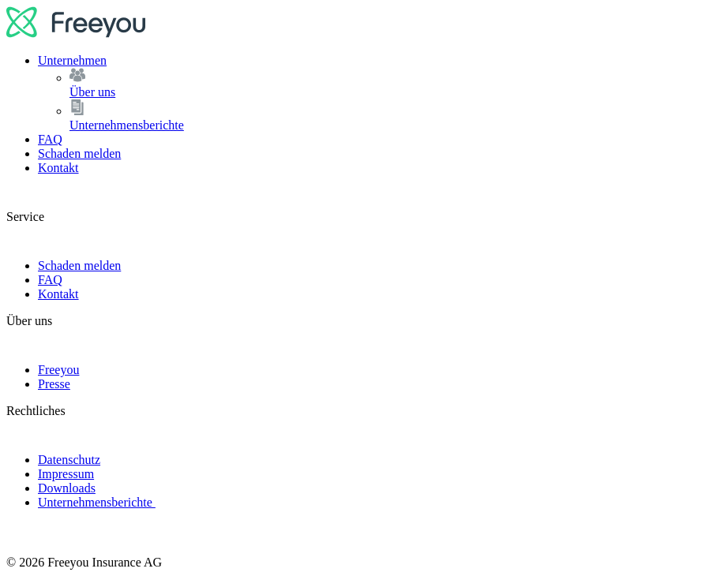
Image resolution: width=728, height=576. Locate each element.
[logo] (76, 34)
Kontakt (58, 168)
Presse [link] (54, 384)
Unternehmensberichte (396, 116)
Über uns (396, 83)
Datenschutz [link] (69, 460)
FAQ (50, 139)
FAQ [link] (50, 280)
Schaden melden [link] (79, 266)
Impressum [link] (66, 474)
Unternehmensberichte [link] (97, 502)
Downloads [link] (67, 488)
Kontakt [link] (58, 294)
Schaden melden (79, 153)
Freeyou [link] (58, 370)
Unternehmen (72, 60)
